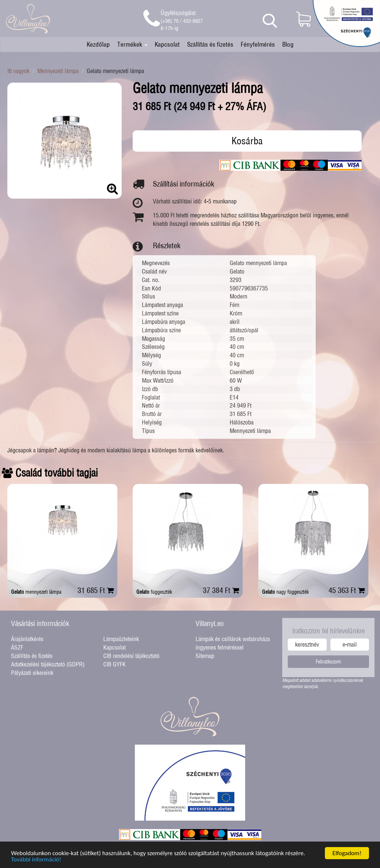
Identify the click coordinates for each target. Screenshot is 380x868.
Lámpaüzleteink (121, 639)
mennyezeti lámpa (36, 592)
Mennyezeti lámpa (58, 71)
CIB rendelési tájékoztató (131, 656)
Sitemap (205, 656)
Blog (288, 44)
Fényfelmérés (258, 44)
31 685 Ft (96, 590)
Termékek (132, 44)
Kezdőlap (98, 44)
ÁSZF (17, 647)
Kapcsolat (167, 44)
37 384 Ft (221, 590)
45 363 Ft (347, 590)
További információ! (36, 863)
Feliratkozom (328, 662)
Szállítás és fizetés (210, 44)
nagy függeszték (285, 592)
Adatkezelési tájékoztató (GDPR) (48, 664)
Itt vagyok (18, 71)
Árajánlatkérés (27, 639)
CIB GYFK (114, 664)
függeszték (154, 592)
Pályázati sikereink (32, 673)
